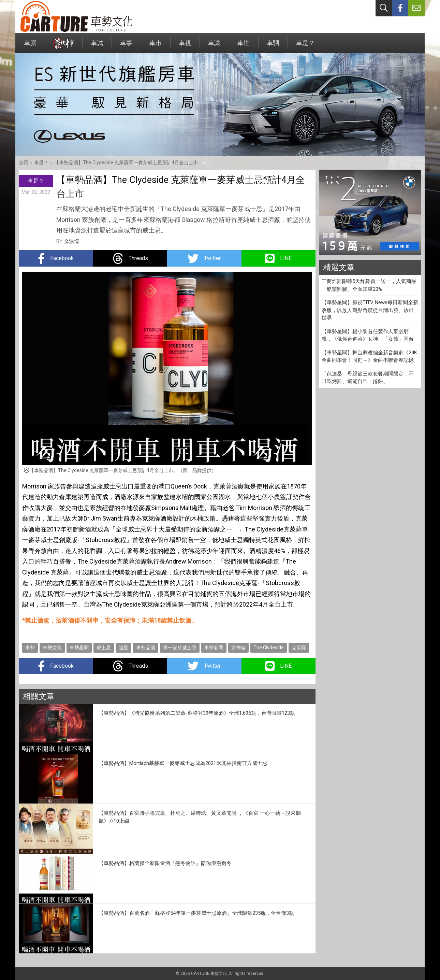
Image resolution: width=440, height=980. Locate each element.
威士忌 (104, 648)
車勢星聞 (79, 648)
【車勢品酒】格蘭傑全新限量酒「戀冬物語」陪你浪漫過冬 (165, 863)
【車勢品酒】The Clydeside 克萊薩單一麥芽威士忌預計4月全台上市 (126, 162)
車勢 (30, 648)
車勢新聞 (214, 648)
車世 (244, 46)
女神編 (238, 648)
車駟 (273, 46)
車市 (156, 46)
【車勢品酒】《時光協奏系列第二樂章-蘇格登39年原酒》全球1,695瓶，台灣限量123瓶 (197, 713)
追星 (123, 648)
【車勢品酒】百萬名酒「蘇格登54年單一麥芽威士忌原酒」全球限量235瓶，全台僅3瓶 (196, 913)
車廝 (30, 46)
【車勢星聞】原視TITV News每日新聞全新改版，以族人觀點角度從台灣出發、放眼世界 (370, 310)
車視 (185, 46)
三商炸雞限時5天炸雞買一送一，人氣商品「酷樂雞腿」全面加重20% (369, 285)
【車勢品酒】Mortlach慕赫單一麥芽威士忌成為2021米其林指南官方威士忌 (183, 763)
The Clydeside (269, 648)
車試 (97, 46)
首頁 (24, 162)
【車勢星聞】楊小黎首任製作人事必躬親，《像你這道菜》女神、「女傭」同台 (368, 335)
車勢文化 (52, 648)
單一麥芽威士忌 (180, 648)
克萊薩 (299, 648)
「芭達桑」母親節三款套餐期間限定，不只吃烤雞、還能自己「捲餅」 (368, 378)
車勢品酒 (146, 648)
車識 (214, 46)
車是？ (305, 46)
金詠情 (71, 241)
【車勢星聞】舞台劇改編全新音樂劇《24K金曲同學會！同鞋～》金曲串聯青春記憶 (369, 357)
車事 (126, 46)
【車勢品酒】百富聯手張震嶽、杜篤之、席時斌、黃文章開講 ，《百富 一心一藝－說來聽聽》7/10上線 (200, 817)
